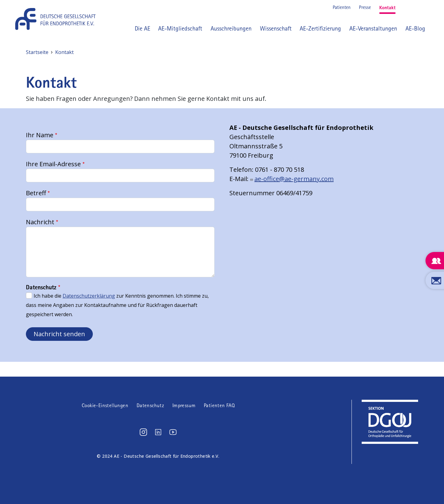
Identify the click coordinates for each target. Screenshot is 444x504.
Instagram (405, 7)
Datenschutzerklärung (89, 296)
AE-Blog (415, 28)
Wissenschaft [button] (276, 28)
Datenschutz (150, 405)
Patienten (342, 7)
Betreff (36, 193)
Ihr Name (40, 135)
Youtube (424, 7)
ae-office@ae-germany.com (294, 179)
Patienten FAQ (219, 405)
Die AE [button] (142, 28)
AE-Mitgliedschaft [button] (180, 28)
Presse (365, 7)
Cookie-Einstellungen (105, 405)
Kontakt (387, 7)
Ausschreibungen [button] (231, 28)
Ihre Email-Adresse (53, 164)
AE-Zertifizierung (320, 28)
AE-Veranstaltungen (373, 28)
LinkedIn (414, 7)
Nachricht (40, 222)
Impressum (184, 405)
